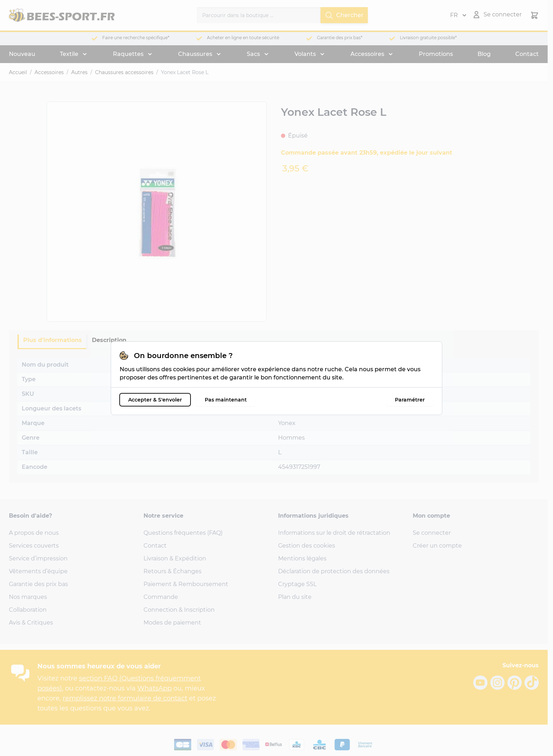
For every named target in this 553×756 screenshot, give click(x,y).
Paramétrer (410, 400)
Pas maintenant (226, 400)
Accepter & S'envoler (155, 400)
